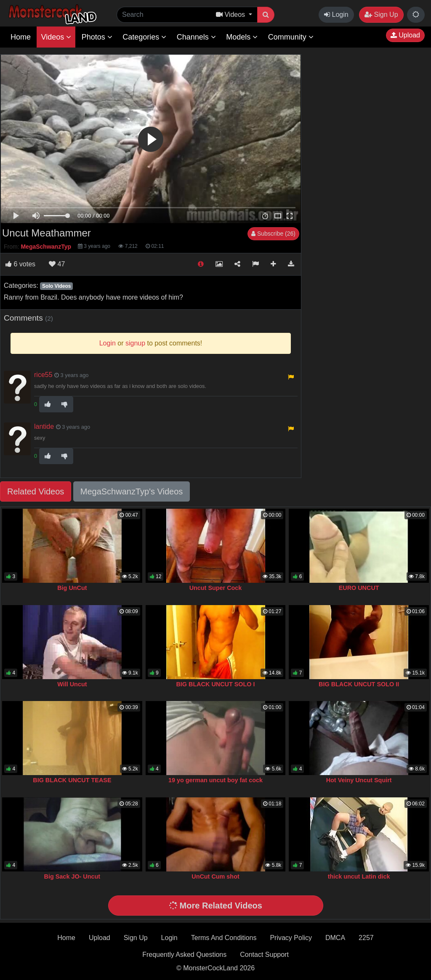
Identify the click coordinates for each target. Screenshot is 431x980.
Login (336, 15)
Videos (56, 37)
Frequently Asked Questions (184, 955)
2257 (366, 938)
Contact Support (264, 955)
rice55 (43, 375)
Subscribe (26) (273, 234)
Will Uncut (72, 684)
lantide (44, 426)
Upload (405, 35)
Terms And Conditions (224, 938)
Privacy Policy (291, 938)
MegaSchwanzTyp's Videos (132, 491)
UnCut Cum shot (215, 876)
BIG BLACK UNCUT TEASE (72, 780)
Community (291, 37)
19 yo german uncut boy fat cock (215, 780)
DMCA (335, 938)
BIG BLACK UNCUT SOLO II (359, 684)
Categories (144, 37)
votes (20, 264)
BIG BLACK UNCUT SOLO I (215, 684)
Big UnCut (72, 588)
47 (57, 264)
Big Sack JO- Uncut (72, 876)
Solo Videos (56, 286)
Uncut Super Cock (216, 588)
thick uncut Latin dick (359, 876)
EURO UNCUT (359, 588)
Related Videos (36, 491)
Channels (196, 37)
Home (21, 37)
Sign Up (381, 15)
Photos (97, 37)
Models (242, 37)
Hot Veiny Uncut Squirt (359, 780)
